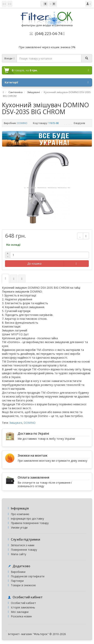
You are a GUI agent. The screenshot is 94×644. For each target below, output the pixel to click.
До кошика (34, 263)
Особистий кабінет (23, 603)
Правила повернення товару (30, 523)
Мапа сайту (19, 554)
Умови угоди (19, 527)
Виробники (18, 572)
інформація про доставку (27, 519)
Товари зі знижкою (23, 585)
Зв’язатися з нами (23, 545)
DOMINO (22, 123)
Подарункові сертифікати (28, 576)
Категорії (47, 82)
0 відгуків (79, 123)
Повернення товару (24, 550)
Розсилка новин (21, 616)
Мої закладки (20, 612)
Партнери (17, 581)
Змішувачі (16, 423)
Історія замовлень (23, 607)
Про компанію (20, 514)
